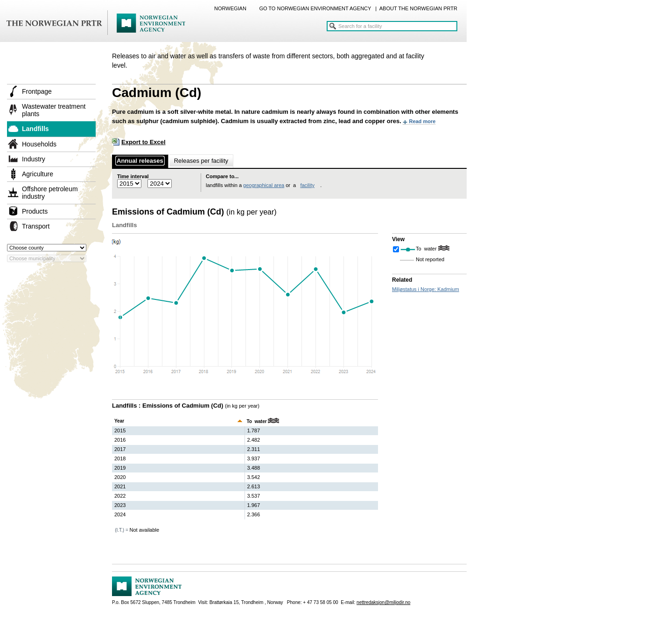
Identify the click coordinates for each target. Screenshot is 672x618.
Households (39, 144)
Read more (422, 121)
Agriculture (38, 174)
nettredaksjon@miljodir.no (383, 602)
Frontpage (37, 91)
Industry (34, 159)
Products (35, 211)
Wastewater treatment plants (54, 110)
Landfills (35, 129)
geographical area (264, 185)
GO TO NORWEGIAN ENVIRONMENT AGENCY (315, 8)
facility (307, 185)
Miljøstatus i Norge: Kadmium (426, 289)
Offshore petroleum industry (50, 193)
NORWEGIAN (230, 8)
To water (427, 249)
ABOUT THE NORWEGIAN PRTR (418, 8)
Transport (36, 226)
